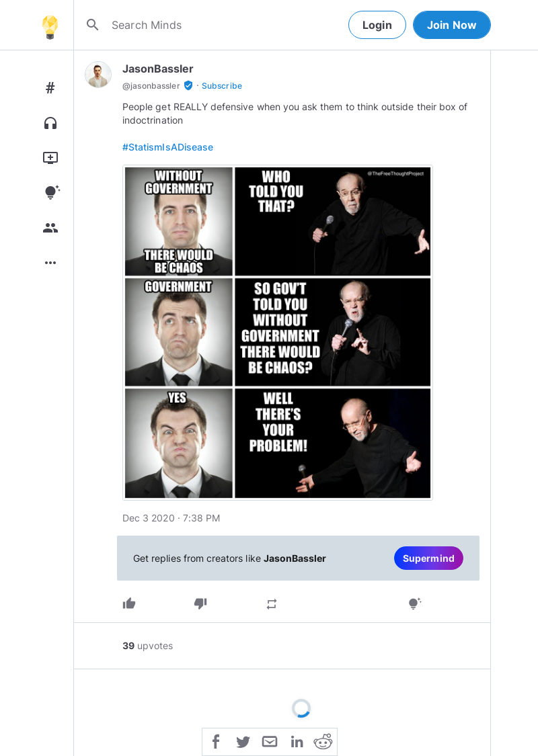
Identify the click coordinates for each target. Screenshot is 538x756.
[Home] (50, 25)
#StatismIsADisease (168, 147)
